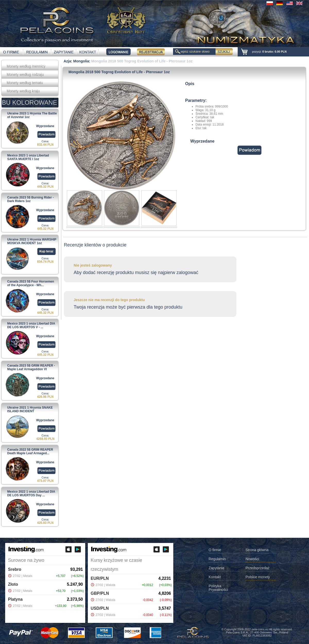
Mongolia (81, 61)
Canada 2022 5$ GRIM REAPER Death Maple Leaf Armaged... (30, 451)
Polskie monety (258, 577)
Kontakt (215, 577)
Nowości (252, 559)
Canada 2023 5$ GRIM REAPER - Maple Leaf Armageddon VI (31, 367)
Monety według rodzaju (25, 75)
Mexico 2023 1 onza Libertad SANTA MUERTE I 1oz (28, 157)
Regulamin (217, 559)
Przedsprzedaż (257, 568)
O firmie (215, 550)
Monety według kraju (23, 91)
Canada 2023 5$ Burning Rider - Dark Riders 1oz (31, 199)
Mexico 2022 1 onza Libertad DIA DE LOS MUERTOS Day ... (31, 493)
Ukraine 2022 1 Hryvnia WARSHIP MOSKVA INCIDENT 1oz (32, 241)
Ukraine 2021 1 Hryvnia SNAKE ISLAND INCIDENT (30, 409)
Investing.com (43, 625)
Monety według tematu (25, 83)
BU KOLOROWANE (30, 102)
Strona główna (257, 550)
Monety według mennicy (26, 66)
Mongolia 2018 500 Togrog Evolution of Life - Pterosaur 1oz (142, 61)
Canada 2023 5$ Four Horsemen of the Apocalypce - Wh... (31, 283)
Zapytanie (216, 568)
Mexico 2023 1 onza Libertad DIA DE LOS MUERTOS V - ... (31, 325)
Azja (67, 61)
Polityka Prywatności (218, 588)
